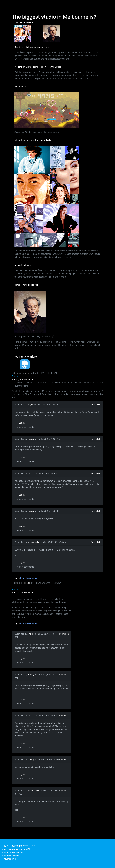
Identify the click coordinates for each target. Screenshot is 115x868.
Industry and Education (23, 379)
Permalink (96, 405)
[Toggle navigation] (14, 4)
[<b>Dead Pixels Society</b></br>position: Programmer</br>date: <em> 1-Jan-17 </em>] (25, 364)
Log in (22, 423)
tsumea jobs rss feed (14, 853)
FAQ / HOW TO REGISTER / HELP (20, 846)
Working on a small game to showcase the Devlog (38, 67)
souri (27, 373)
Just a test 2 (20, 87)
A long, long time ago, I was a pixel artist (33, 140)
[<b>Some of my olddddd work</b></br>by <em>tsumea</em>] (52, 33)
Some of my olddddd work (27, 285)
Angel (30, 405)
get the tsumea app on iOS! (17, 849)
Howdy (31, 439)
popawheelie (34, 542)
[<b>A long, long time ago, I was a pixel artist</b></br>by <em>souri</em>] (22, 33)
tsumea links (10, 859)
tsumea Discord (12, 856)
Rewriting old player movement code (32, 47)
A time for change (23, 265)
